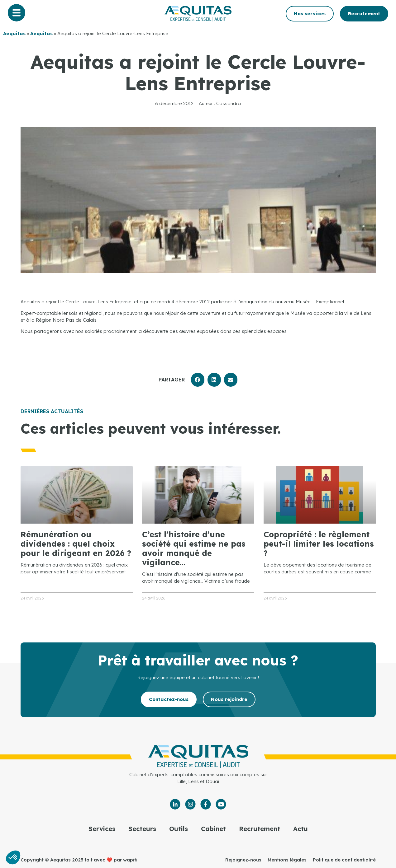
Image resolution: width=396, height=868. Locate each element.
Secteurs (142, 829)
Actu (301, 829)
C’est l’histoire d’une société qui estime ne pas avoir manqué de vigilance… (194, 548)
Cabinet (213, 829)
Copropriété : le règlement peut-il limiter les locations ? (319, 544)
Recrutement (260, 829)
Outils (179, 829)
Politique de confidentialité (344, 860)
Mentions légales (287, 860)
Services (102, 829)
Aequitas (14, 33)
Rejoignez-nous (243, 860)
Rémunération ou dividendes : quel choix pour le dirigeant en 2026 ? (76, 544)
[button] (198, 380)
